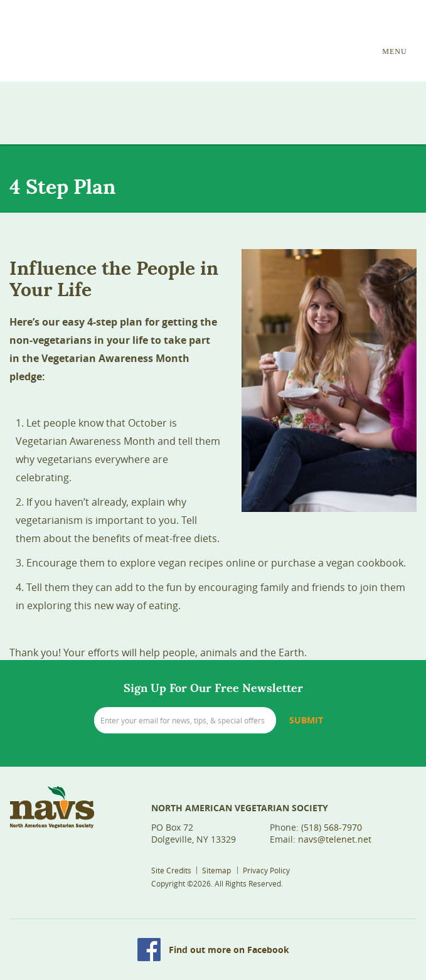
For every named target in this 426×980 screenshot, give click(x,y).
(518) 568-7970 (332, 827)
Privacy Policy (266, 870)
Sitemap (216, 870)
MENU (394, 51)
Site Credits (171, 870)
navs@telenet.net (335, 839)
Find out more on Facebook (229, 950)
